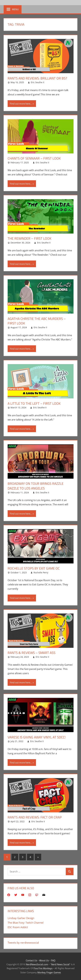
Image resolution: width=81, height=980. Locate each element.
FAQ (53, 960)
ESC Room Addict (18, 927)
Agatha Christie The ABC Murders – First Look (37, 321)
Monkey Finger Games (49, 972)
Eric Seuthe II (38, 82)
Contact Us (31, 960)
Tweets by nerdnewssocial (23, 943)
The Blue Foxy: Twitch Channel (26, 923)
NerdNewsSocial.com (37, 964)
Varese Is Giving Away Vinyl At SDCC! (37, 737)
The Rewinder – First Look (30, 238)
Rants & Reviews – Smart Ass (32, 653)
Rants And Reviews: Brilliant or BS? (37, 78)
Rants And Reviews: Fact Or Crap (35, 817)
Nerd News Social (60, 964)
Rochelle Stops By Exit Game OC (34, 568)
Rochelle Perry (41, 573)
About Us (44, 960)
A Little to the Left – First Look (34, 403)
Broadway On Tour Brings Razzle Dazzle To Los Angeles (36, 486)
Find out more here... (21, 104)
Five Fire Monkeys (43, 968)
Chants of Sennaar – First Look (34, 158)
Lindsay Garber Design (21, 918)
